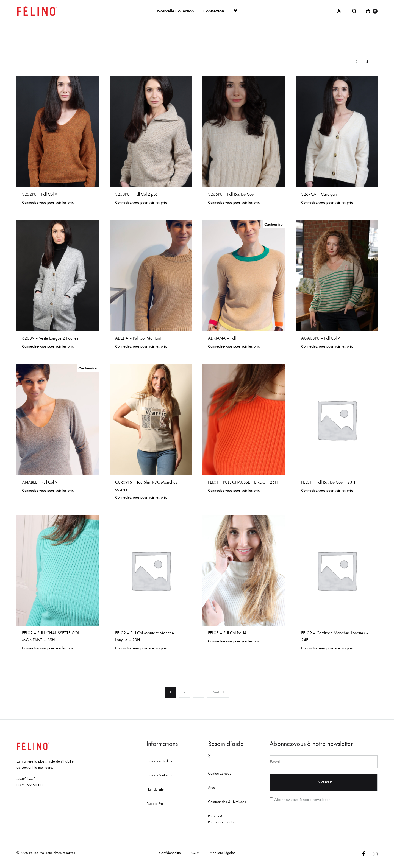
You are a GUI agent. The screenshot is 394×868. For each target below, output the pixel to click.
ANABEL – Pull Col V (40, 482)
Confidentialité (170, 853)
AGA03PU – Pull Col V (321, 338)
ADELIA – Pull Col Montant (138, 338)
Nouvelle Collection (176, 11)
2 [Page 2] (184, 692)
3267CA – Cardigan (319, 194)
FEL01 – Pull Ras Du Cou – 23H (328, 482)
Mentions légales (222, 853)
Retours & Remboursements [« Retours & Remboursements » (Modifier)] (221, 819)
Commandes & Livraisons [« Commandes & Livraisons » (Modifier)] (227, 802)
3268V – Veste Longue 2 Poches (50, 338)
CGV (195, 853)
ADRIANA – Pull (222, 338)
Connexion (214, 11)
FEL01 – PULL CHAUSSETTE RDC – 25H (243, 482)
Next (219, 692)
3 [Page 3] (199, 692)
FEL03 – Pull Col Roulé (227, 633)
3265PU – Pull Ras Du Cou (231, 194)
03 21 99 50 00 (30, 785)
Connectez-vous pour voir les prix (48, 202)
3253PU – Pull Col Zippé (136, 194)
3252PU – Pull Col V (40, 194)
